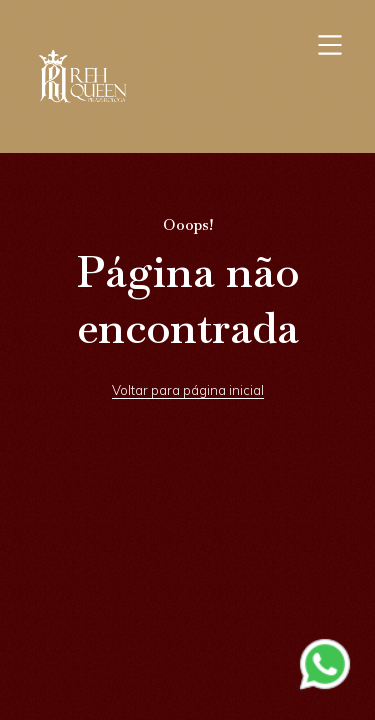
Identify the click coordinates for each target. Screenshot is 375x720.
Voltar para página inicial (188, 390)
